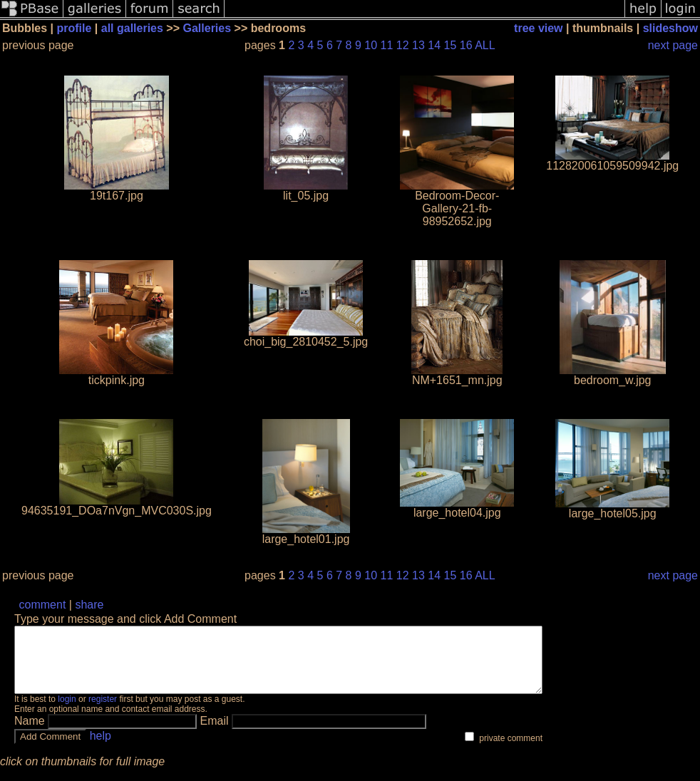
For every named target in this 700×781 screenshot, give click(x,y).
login (67, 712)
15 (451, 45)
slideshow (670, 28)
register (103, 712)
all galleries (132, 28)
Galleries (207, 28)
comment (43, 605)
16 (466, 45)
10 (371, 45)
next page (673, 45)
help (101, 749)
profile (74, 28)
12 (403, 45)
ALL (485, 45)
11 (387, 45)
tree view (538, 28)
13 (418, 45)
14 (434, 45)
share (89, 605)
